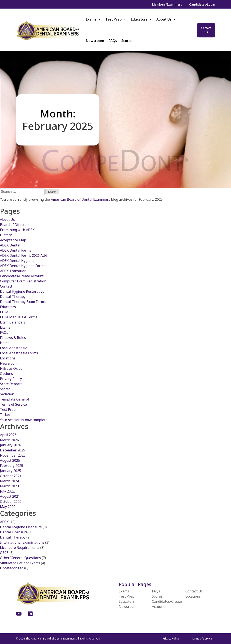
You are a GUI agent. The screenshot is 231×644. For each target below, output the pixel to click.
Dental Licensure (14, 532)
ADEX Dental (10, 245)
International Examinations (22, 542)
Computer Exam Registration (23, 281)
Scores (127, 41)
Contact (6, 286)
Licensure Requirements (20, 548)
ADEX (4, 522)
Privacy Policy (11, 379)
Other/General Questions (20, 558)
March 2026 (9, 440)
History (6, 235)
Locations (8, 358)
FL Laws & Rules (13, 338)
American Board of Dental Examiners (80, 199)
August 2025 (10, 460)
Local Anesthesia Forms (19, 353)
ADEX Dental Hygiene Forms (23, 266)
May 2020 (8, 507)
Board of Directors (15, 225)
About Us (166, 19)
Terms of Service (13, 404)
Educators (141, 19)
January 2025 (10, 471)
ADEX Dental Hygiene (17, 261)
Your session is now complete (24, 420)
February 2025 (12, 466)
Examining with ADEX (17, 230)
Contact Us (206, 30)
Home (5, 343)
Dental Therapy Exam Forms (23, 302)
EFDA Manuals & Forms (19, 317)
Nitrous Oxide (11, 368)
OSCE (4, 553)
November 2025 (13, 455)
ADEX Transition (13, 271)
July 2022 (7, 491)
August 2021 (10, 496)
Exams (93, 19)
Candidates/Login (202, 4)
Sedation (7, 394)
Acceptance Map (13, 240)
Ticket (5, 415)
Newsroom (95, 41)
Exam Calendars (13, 322)
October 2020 (11, 502)
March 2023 (9, 486)
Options (6, 374)
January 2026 (10, 445)
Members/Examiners (167, 4)
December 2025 (13, 450)
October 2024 (11, 476)
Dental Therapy (13, 297)
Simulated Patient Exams (20, 563)
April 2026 (8, 435)
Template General (15, 399)
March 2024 (9, 481)
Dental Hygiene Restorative (22, 291)
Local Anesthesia (14, 348)
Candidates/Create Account (22, 276)
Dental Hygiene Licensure (21, 527)
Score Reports (11, 384)
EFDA (4, 312)
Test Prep (116, 19)
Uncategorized (12, 568)
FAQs (113, 41)
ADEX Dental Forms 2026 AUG (24, 255)
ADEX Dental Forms (16, 250)
